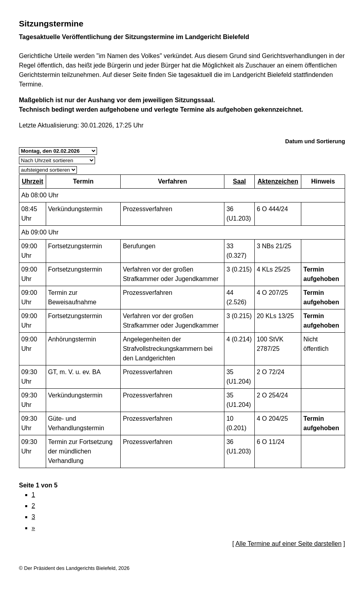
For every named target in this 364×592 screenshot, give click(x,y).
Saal (240, 181)
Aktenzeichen (278, 181)
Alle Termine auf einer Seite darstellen (288, 544)
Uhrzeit (32, 181)
